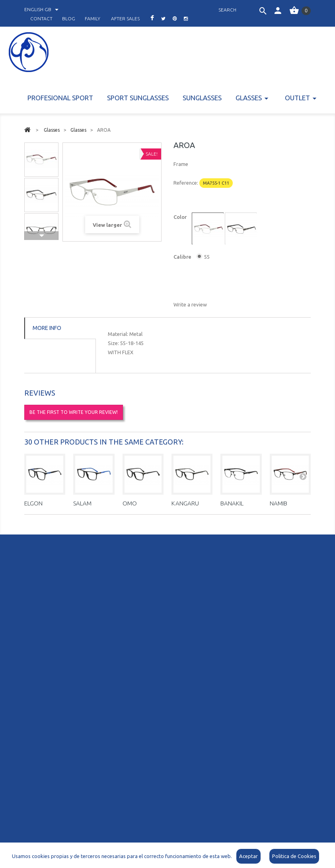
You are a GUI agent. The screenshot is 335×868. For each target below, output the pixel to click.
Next (41, 236)
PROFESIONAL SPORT (60, 98)
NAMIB (279, 503)
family (93, 19)
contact (41, 19)
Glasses (249, 98)
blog (69, 19)
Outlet (297, 98)
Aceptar (248, 856)
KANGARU (185, 503)
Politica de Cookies (294, 856)
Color (181, 217)
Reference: (186, 183)
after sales (125, 19)
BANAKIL (232, 503)
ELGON (33, 503)
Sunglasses (202, 98)
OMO (130, 503)
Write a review (190, 304)
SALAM (82, 503)
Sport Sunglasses (138, 98)
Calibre (183, 257)
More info (47, 328)
